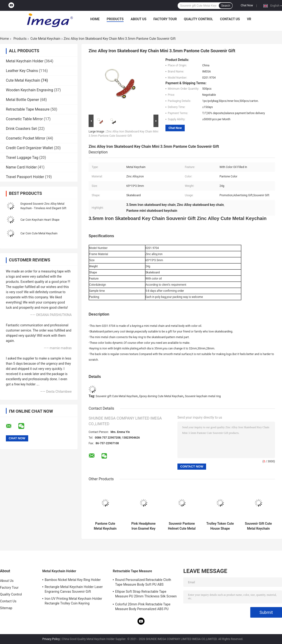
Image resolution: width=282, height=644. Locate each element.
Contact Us (230, 19)
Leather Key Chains (22, 71)
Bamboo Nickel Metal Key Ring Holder (73, 580)
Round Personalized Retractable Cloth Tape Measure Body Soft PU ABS (143, 582)
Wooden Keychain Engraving (29, 90)
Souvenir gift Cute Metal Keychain (117, 396)
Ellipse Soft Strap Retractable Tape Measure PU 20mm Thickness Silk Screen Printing (146, 595)
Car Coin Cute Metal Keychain (39, 233)
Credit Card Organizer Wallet (29, 148)
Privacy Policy (51, 639)
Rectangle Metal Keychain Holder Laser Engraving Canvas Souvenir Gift (74, 589)
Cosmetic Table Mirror (24, 119)
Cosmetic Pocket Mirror (26, 138)
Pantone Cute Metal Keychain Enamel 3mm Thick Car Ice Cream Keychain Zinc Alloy (105, 526)
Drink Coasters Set (21, 129)
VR (249, 19)
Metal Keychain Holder (25, 61)
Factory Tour (165, 19)
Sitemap (6, 608)
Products (115, 19)
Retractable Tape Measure (28, 109)
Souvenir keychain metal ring (203, 396)
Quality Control (198, 19)
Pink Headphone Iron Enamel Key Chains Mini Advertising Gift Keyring (143, 526)
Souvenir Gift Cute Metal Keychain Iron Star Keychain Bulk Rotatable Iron (258, 526)
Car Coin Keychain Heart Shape (40, 220)
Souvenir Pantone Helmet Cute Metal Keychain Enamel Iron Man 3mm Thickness (182, 526)
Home (95, 19)
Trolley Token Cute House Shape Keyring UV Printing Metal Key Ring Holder (220, 526)
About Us (139, 19)
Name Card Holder (21, 167)
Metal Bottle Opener (22, 100)
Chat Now (247, 5)
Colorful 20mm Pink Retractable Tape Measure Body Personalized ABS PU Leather (143, 607)
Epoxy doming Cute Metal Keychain (161, 396)
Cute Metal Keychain (45, 39)
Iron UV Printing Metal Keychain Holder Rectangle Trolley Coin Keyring (73, 601)
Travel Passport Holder (25, 177)
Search (226, 6)
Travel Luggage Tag (22, 158)
